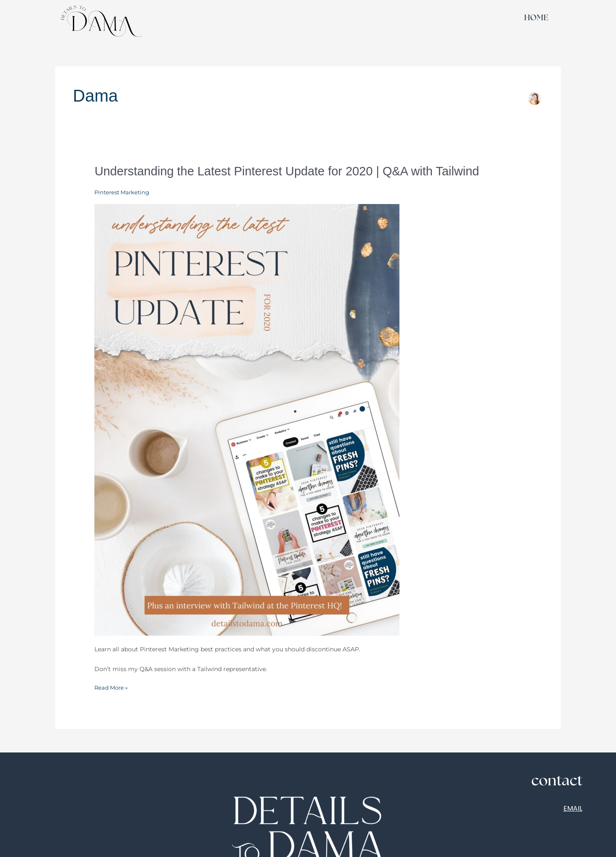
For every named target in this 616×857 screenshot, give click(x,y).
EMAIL (573, 808)
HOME (536, 18)
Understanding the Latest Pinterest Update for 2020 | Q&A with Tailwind (294, 171)
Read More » (112, 687)
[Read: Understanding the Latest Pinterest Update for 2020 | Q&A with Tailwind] (247, 419)
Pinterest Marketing (124, 192)
